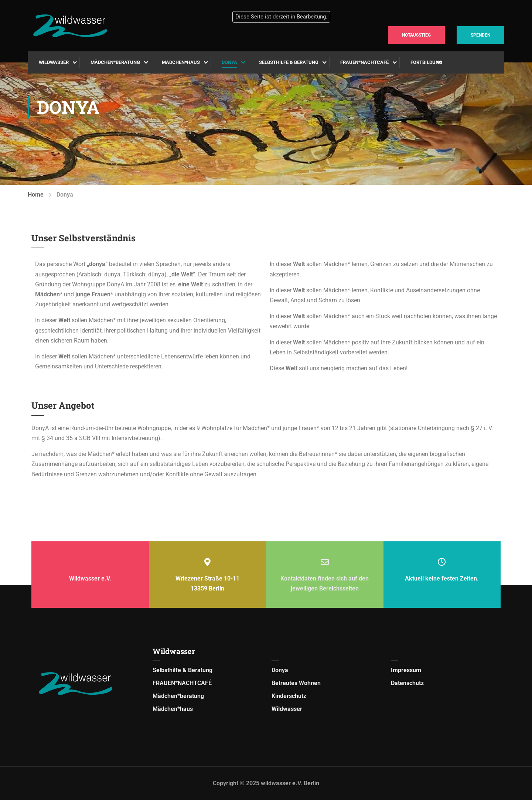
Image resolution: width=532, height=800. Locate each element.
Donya (229, 62)
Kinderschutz (289, 696)
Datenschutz (407, 683)
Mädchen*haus (181, 62)
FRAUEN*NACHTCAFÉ (364, 62)
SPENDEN (480, 35)
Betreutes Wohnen (296, 683)
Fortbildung (426, 62)
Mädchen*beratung (115, 62)
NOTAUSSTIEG (416, 35)
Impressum (406, 670)
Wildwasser (54, 62)
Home (36, 195)
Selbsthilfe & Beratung (289, 62)
